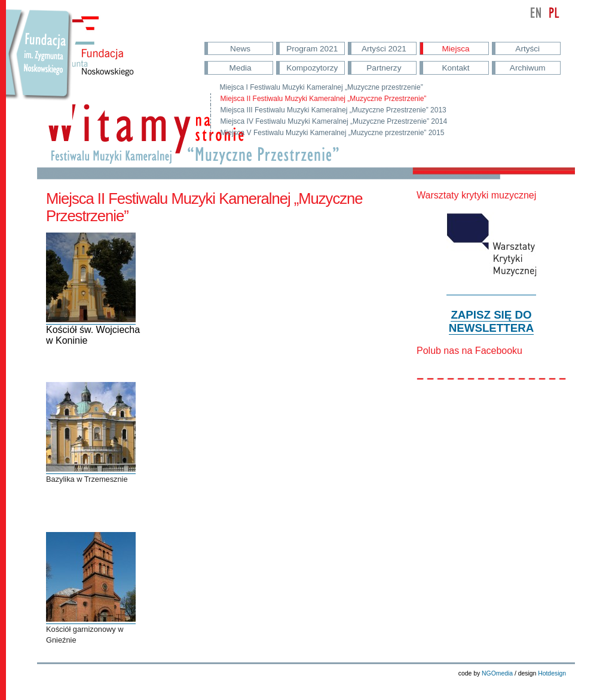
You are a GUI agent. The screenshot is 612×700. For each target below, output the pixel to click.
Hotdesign (552, 673)
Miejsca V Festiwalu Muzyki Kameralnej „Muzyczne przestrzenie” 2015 (333, 133)
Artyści (527, 49)
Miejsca (456, 49)
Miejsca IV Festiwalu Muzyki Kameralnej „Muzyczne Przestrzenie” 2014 (334, 121)
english (536, 13)
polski (554, 13)
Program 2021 (312, 49)
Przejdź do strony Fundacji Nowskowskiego (39, 66)
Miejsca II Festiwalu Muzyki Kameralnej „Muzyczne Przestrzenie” (324, 99)
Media (241, 68)
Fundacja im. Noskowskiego (102, 54)
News (240, 49)
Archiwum (528, 68)
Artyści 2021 (384, 49)
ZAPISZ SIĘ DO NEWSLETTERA (491, 321)
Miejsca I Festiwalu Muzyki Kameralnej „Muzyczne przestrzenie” (322, 87)
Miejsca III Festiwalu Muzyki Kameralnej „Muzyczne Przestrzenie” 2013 (333, 110)
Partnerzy (384, 68)
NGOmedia (497, 673)
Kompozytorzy (312, 68)
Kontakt (455, 68)
